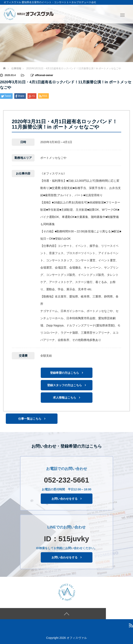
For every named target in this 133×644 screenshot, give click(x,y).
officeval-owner (44, 75)
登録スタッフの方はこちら (65, 385)
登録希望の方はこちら (65, 373)
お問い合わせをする (65, 499)
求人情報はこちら (65, 397)
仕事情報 (16, 68)
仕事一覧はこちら (30, 418)
